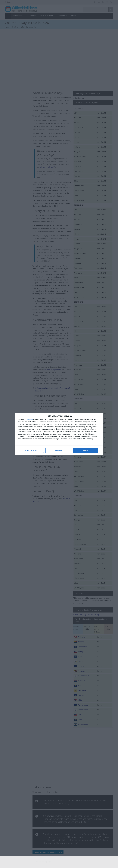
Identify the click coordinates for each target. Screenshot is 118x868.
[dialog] (59, 434)
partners (30, 420)
